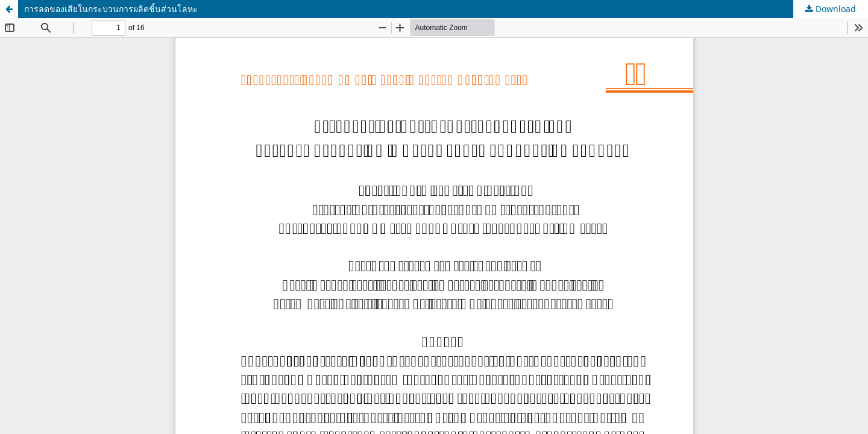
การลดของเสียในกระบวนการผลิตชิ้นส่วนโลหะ (111, 9)
